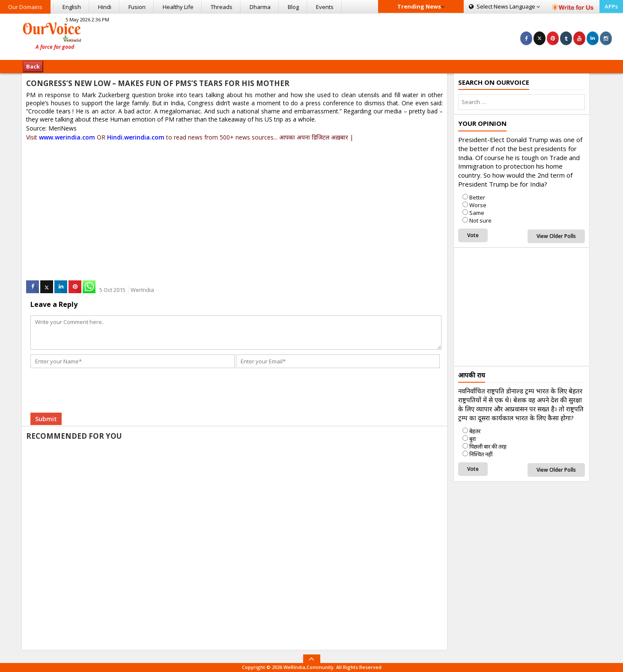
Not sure (480, 220)
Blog (293, 7)
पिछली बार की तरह (488, 446)
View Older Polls (556, 236)
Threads (222, 7)
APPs (611, 6)
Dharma (260, 7)
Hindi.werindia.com (136, 137)
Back (33, 66)
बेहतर (475, 431)
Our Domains (25, 7)
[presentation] (95, 387)
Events (325, 7)
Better (477, 197)
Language (504, 6)
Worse (478, 205)
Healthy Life (178, 7)
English (72, 7)
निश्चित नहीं (481, 454)
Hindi (105, 7)
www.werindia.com (67, 137)
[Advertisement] (312, 36)
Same (477, 213)
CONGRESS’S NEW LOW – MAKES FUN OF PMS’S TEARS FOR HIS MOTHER (158, 83)
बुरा (472, 439)
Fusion (137, 7)
